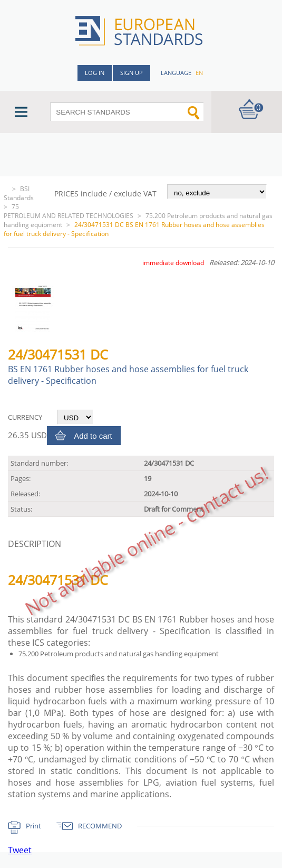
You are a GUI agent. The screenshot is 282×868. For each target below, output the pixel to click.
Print (33, 826)
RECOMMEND (100, 826)
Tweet (20, 850)
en (199, 73)
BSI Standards (19, 193)
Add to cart (93, 436)
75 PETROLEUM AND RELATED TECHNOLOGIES (69, 211)
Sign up (132, 73)
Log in (95, 73)
